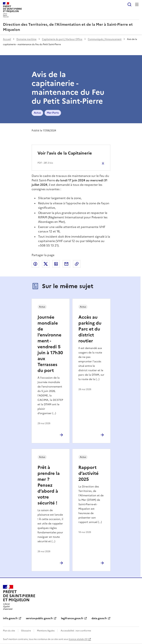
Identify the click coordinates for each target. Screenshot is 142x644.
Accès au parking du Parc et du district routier (90, 329)
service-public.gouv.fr (39, 618)
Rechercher (129, 4)
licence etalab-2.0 (78, 639)
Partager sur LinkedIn (56, 264)
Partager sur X (46, 264)
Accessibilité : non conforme (76, 631)
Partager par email (66, 264)
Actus (37, 113)
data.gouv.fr (99, 618)
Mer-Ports (53, 113)
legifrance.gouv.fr (72, 618)
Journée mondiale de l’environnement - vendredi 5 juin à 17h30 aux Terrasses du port (50, 344)
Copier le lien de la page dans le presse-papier (77, 264)
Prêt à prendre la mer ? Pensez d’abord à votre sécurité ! (49, 485)
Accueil (7, 39)
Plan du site (9, 631)
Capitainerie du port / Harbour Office (62, 39)
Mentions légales (46, 631)
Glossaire (26, 631)
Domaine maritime (26, 39)
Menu (137, 4)
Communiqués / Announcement (105, 39)
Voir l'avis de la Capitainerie (65, 153)
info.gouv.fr (10, 618)
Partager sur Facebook (35, 264)
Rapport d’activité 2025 (88, 473)
